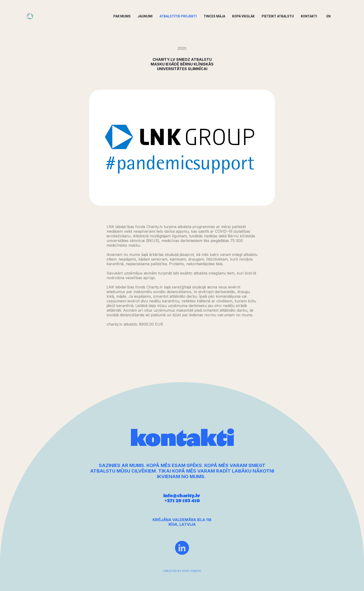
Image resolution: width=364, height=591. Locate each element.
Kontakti (309, 16)
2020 (182, 48)
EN (328, 16)
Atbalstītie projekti (178, 16)
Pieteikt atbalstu (278, 16)
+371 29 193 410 (182, 505)
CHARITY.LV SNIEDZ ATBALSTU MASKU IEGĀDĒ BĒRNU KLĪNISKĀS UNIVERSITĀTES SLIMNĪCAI (182, 64)
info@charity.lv (182, 500)
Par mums (122, 16)
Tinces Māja (214, 16)
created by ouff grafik (182, 573)
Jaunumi (145, 16)
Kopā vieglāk (243, 16)
